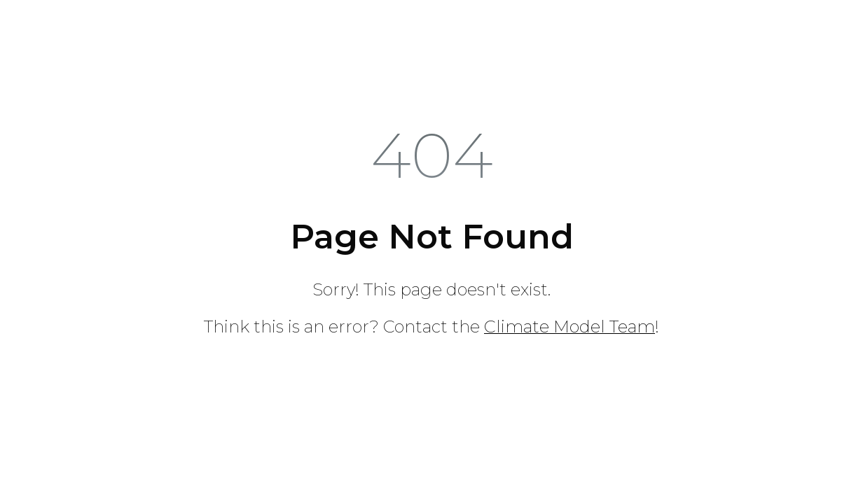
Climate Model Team (569, 327)
